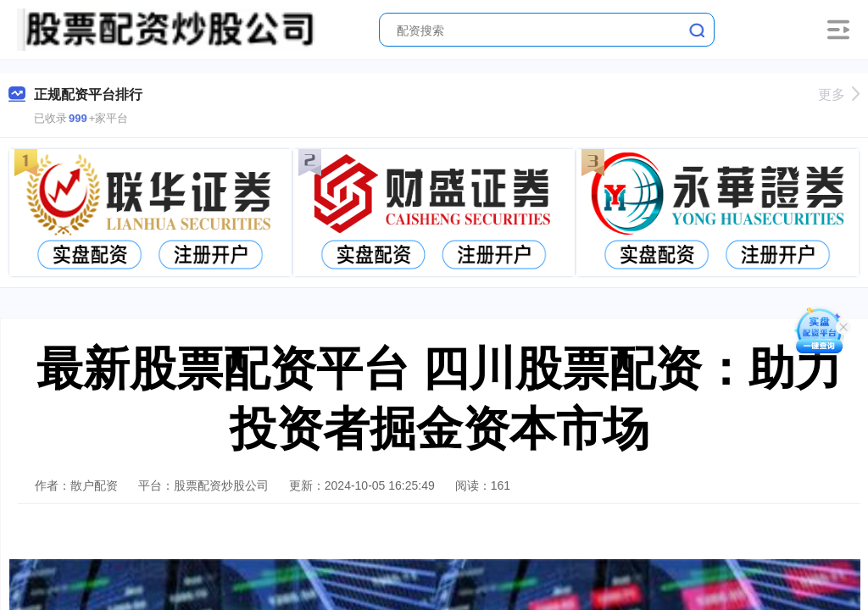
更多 (839, 94)
